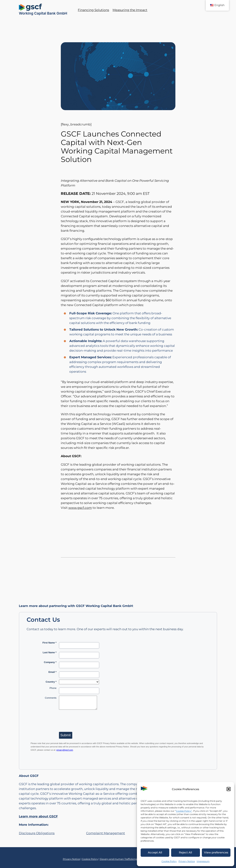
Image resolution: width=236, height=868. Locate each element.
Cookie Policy (169, 861)
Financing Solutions (93, 10)
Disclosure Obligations (37, 833)
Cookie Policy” (184, 811)
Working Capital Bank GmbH (43, 13)
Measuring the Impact (130, 10)
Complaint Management (106, 833)
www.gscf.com (80, 508)
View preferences (216, 852)
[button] (229, 789)
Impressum (203, 861)
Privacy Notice (187, 861)
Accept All (155, 852)
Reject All (185, 852)
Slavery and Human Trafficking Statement (125, 859)
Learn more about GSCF (38, 816)
